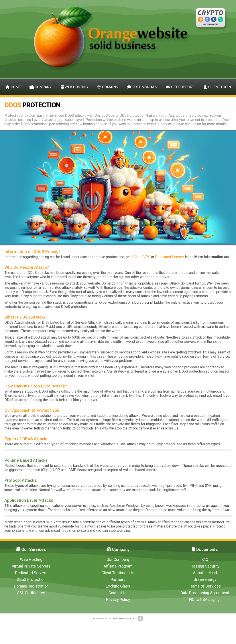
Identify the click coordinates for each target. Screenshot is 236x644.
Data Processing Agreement (205, 593)
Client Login (217, 87)
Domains (107, 87)
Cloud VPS (142, 257)
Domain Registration (31, 586)
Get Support (180, 87)
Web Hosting (74, 87)
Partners (118, 580)
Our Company (118, 560)
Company (40, 87)
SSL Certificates (31, 593)
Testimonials (142, 87)
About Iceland (205, 573)
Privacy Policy (118, 600)
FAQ (205, 560)
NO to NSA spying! (205, 600)
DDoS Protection (31, 580)
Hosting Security (205, 566)
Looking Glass (118, 586)
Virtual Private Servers (31, 566)
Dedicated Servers (170, 257)
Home (13, 87)
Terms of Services (205, 586)
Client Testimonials (118, 573)
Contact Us (118, 593)
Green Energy (205, 580)
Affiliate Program (118, 566)
